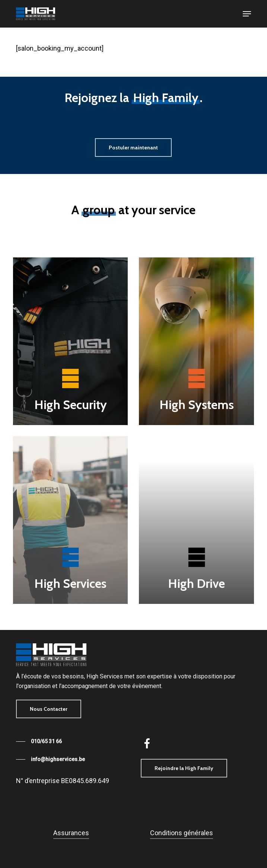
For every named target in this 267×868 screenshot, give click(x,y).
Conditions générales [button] (182, 833)
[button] (247, 14)
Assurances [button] (71, 833)
